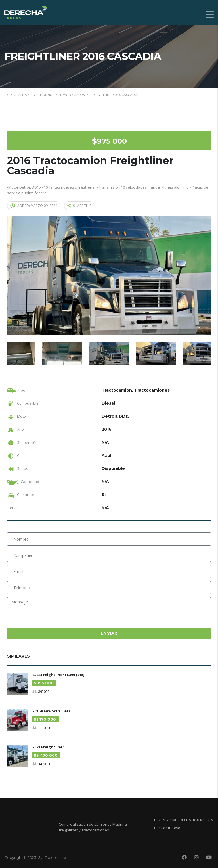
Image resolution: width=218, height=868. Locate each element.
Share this (79, 206)
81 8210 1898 (169, 827)
